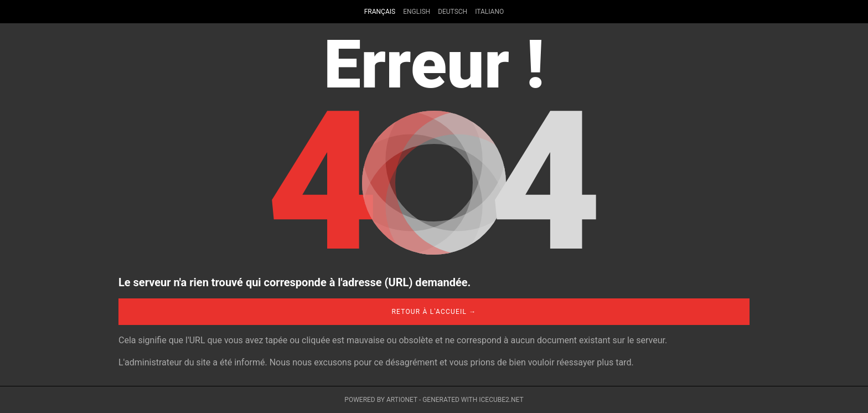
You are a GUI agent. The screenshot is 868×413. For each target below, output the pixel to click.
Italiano (489, 12)
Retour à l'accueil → (434, 312)
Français (380, 12)
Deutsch (453, 12)
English (417, 12)
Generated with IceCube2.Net (473, 400)
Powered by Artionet (381, 400)
